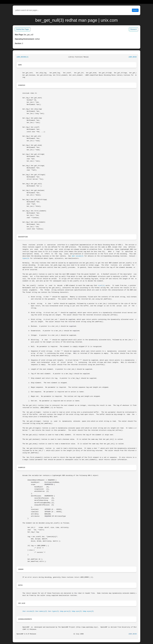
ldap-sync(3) (77, 611)
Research (134, 29)
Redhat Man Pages (23, 29)
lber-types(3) (53, 611)
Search (135, 10)
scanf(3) (101, 286)
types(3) (26, 258)
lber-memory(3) (41, 611)
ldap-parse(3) (65, 611)
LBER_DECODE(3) (23, 57)
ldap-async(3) (88, 611)
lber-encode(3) (78, 256)
